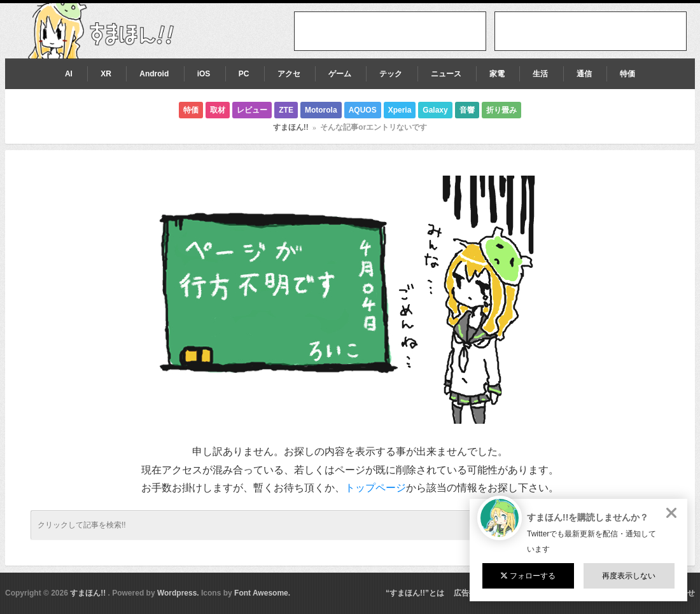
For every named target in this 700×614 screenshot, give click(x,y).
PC (244, 74)
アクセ (289, 74)
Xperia (400, 110)
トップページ (375, 488)
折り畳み (501, 110)
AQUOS (363, 110)
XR (106, 74)
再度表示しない (629, 576)
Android (154, 74)
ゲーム (340, 74)
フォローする (528, 576)
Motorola (321, 110)
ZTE (286, 110)
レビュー (252, 110)
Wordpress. (178, 593)
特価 (627, 74)
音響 (467, 110)
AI (69, 74)
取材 (218, 110)
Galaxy (435, 110)
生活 (540, 74)
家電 (497, 74)
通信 (584, 74)
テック (391, 74)
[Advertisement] (591, 31)
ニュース (446, 74)
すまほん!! (291, 127)
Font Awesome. (262, 593)
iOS (204, 74)
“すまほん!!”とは (415, 593)
